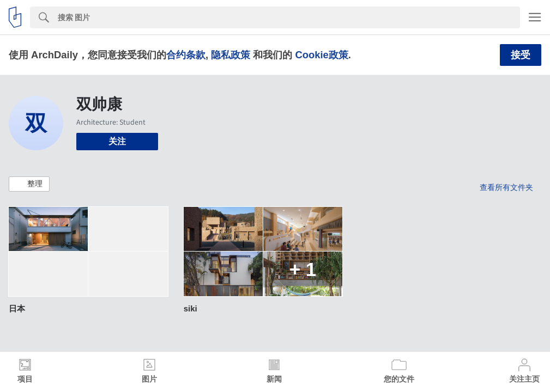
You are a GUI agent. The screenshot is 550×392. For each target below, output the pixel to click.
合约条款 (186, 55)
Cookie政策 (321, 55)
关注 (117, 141)
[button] (29, 184)
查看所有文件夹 (506, 187)
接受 (521, 55)
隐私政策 (231, 55)
